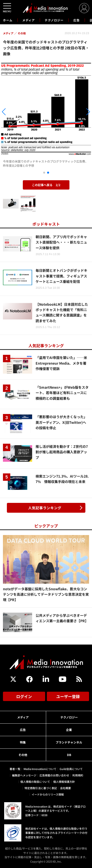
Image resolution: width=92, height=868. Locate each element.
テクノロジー (54, 20)
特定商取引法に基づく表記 (41, 788)
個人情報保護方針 (64, 782)
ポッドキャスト (46, 224)
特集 (23, 742)
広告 (77, 20)
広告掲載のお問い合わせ (54, 775)
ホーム (8, 20)
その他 (23, 755)
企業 (69, 730)
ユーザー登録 (68, 696)
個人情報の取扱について (35, 782)
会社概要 (66, 788)
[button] (14, 112)
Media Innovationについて (40, 769)
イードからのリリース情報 (48, 794)
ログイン (24, 696)
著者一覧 (15, 769)
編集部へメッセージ (24, 775)
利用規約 (78, 775)
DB (69, 755)
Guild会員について (71, 769)
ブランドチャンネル (69, 742)
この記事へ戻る (46, 185)
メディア (29, 20)
